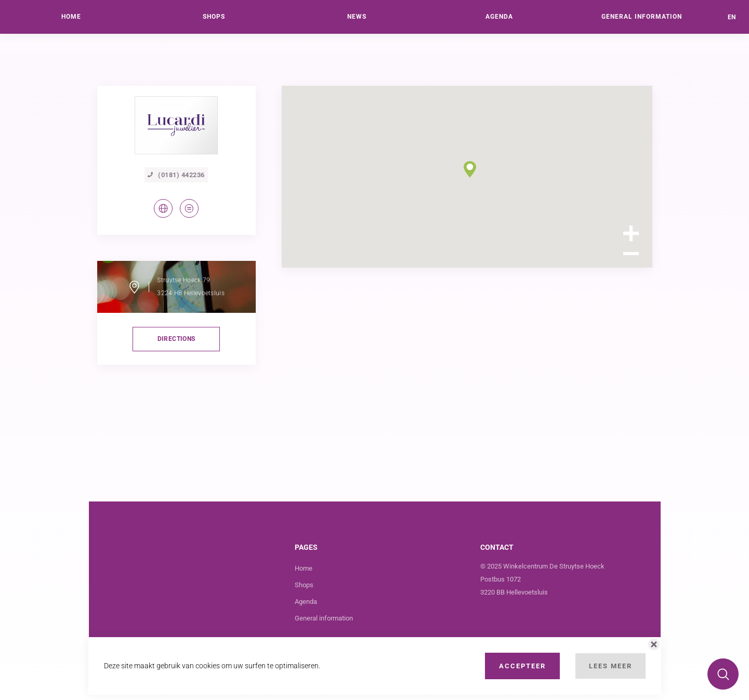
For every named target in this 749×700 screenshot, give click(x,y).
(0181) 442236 (176, 175)
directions (176, 339)
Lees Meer (610, 666)
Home (304, 568)
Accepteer (522, 666)
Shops (304, 585)
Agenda (306, 602)
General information (324, 618)
